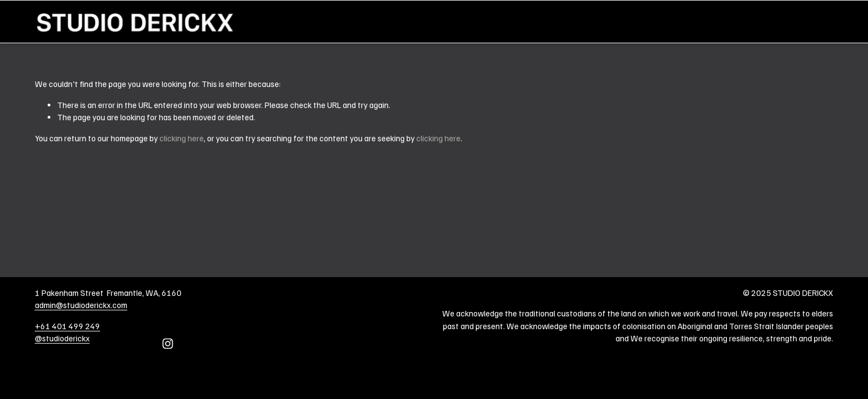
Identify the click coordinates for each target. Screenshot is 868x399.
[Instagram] (168, 344)
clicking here (182, 138)
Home (823, 22)
